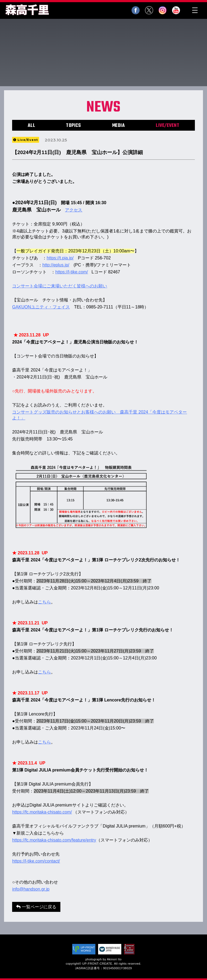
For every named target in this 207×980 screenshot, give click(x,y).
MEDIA (119, 126)
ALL (32, 126)
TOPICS (73, 126)
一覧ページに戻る (36, 907)
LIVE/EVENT (168, 126)
